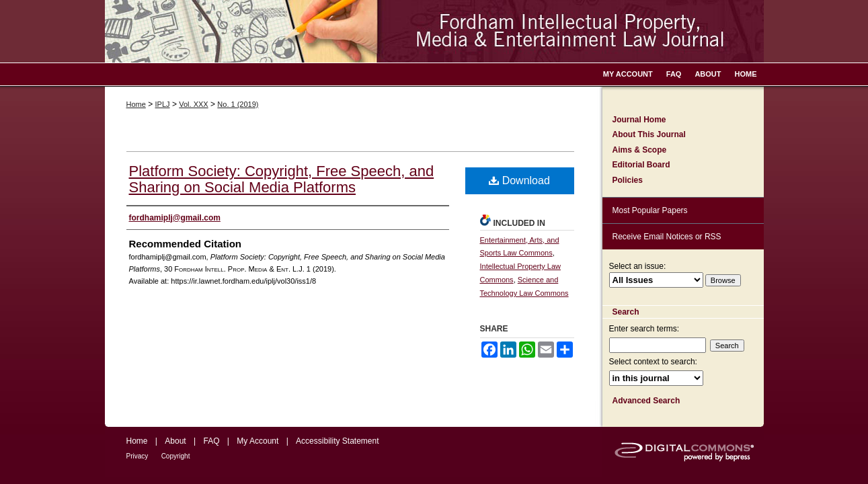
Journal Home (639, 120)
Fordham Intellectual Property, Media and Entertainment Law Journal (434, 31)
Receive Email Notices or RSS (667, 237)
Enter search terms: (644, 329)
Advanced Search (646, 401)
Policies (628, 180)
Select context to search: (653, 362)
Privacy (137, 456)
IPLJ (163, 104)
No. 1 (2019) (238, 104)
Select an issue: (638, 266)
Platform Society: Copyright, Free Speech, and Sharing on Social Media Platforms (282, 179)
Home (136, 104)
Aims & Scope (640, 150)
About (175, 441)
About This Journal (649, 134)
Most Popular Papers (650, 210)
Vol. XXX (193, 104)
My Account (258, 441)
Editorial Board (641, 165)
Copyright (176, 456)
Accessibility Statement (337, 441)
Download (519, 180)
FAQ (211, 441)
